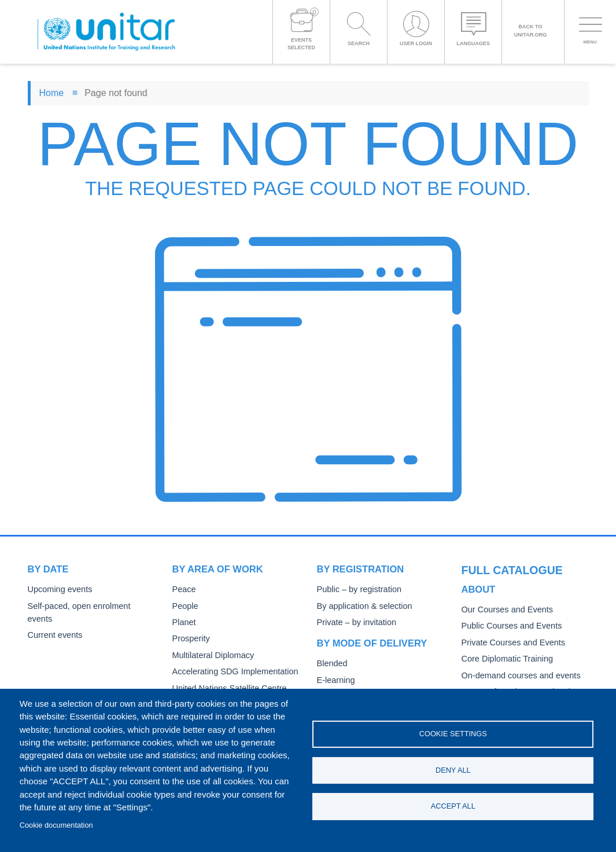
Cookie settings (453, 733)
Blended (331, 664)
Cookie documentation (56, 825)
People (185, 606)
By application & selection (362, 606)
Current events (54, 623)
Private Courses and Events (510, 623)
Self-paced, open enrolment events (88, 606)
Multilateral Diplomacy (211, 655)
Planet (183, 623)
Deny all (453, 770)
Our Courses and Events (504, 590)
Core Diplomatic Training (504, 639)
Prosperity (190, 639)
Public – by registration (357, 590)
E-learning (335, 680)
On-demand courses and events (517, 655)
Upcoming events (58, 590)
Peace (183, 590)
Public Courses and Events (508, 606)
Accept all (453, 807)
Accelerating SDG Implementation (231, 672)
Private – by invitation (354, 623)
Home (52, 93)
